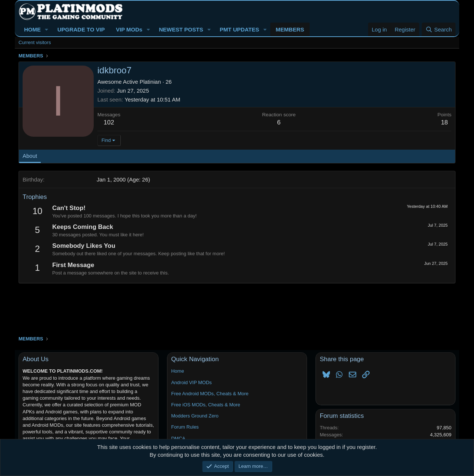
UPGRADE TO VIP (81, 29)
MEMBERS (290, 29)
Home (178, 371)
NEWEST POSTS (181, 29)
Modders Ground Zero (195, 416)
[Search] (439, 29)
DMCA (178, 438)
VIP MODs (129, 29)
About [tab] (30, 156)
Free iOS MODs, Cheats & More (206, 405)
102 (109, 122)
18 (445, 122)
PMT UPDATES (239, 29)
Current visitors (35, 42)
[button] (47, 29)
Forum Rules (185, 427)
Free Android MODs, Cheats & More (210, 394)
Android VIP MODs (191, 382)
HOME (32, 29)
